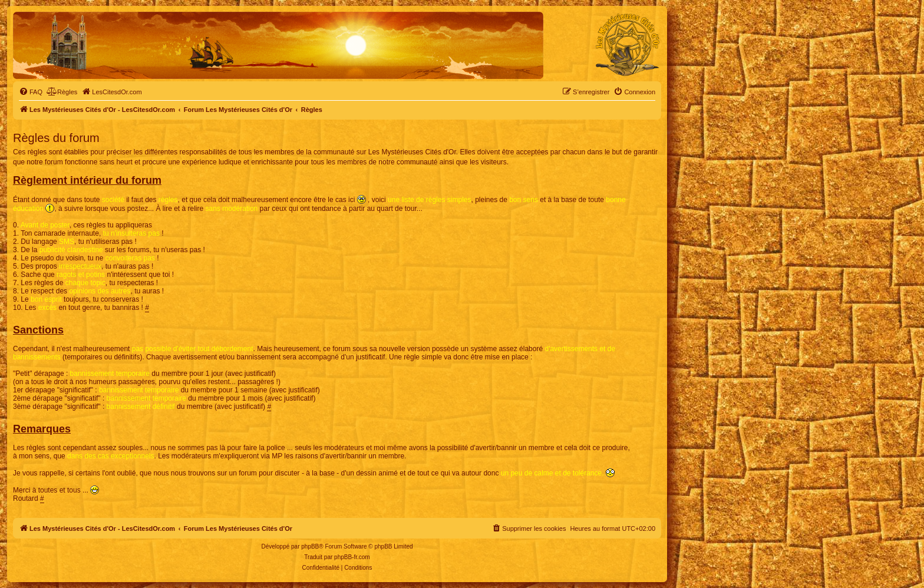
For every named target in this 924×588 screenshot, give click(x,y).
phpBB (310, 546)
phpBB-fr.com (352, 557)
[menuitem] (31, 92)
